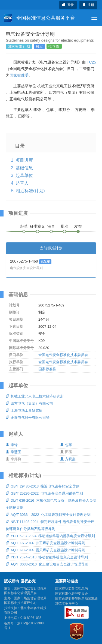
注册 (88, 5)
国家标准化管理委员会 (72, 594)
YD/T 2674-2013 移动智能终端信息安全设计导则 (47, 557)
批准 (64, 226)
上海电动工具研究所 (24, 410)
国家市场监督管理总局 (72, 588)
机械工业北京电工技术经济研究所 (35, 396)
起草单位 (24, 175)
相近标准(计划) (30, 191)
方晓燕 (68, 459)
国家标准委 (19, 75)
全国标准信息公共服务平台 (40, 18)
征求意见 (38, 226)
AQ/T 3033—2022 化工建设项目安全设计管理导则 (48, 515)
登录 (68, 5)
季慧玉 (13, 452)
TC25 (91, 62)
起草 (24, 226)
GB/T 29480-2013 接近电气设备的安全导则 (43, 486)
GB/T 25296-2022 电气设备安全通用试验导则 (44, 493)
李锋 (12, 445)
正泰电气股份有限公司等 (28, 418)
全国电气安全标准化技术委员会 (63, 355)
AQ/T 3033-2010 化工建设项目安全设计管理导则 (47, 564)
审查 (51, 226)
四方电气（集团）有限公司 (29, 403)
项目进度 (24, 160)
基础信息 (24, 168)
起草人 (22, 183)
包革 (66, 445)
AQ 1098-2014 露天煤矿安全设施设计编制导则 (45, 550)
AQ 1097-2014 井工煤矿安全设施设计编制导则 (45, 543)
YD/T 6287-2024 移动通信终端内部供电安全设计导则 (50, 536)
